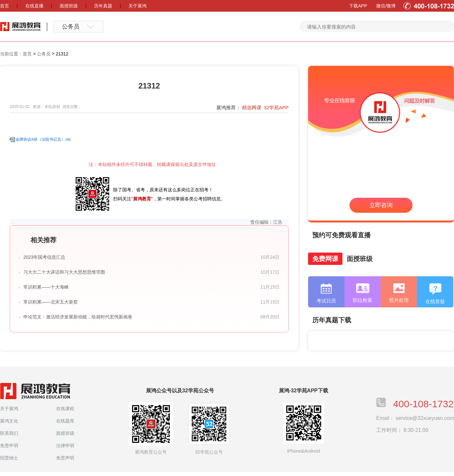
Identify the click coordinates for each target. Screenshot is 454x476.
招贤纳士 (9, 458)
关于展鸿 (9, 409)
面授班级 (65, 433)
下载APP (358, 6)
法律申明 (65, 446)
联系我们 (9, 433)
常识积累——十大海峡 (46, 287)
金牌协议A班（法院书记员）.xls (43, 139)
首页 (27, 54)
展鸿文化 (9, 421)
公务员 (44, 54)
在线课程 (65, 409)
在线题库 (65, 421)
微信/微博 (386, 6)
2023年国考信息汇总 (44, 257)
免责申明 (9, 446)
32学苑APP (276, 107)
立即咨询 (381, 205)
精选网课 (252, 107)
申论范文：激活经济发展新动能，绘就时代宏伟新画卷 (78, 317)
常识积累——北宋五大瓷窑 (51, 302)
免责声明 (65, 458)
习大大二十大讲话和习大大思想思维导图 (64, 272)
